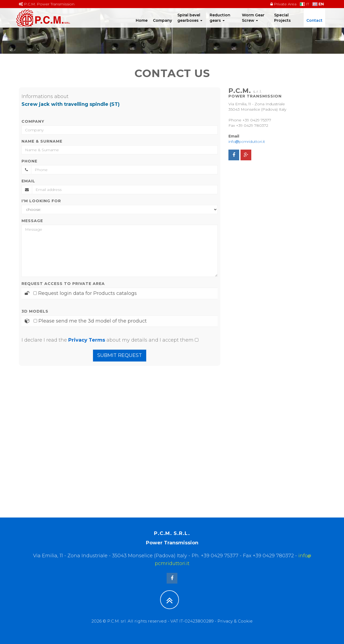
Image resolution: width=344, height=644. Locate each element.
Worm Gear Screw (253, 23)
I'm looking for (41, 201)
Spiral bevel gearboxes (190, 23)
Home (142, 26)
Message (32, 221)
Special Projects (282, 23)
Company (162, 26)
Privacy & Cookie (235, 621)
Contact (314, 26)
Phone (29, 161)
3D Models (35, 311)
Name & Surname (42, 141)
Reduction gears (220, 23)
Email (28, 181)
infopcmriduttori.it (247, 142)
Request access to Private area (63, 284)
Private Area (283, 4)
